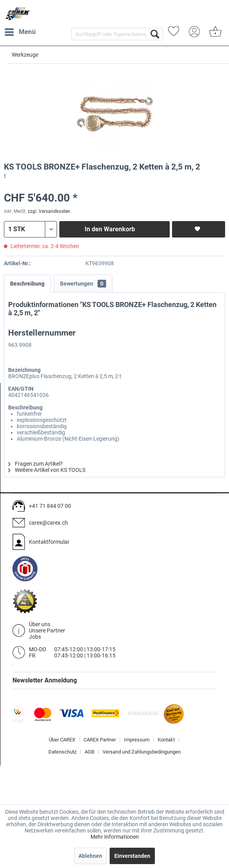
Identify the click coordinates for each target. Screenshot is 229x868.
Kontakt (166, 740)
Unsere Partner (47, 630)
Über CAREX (62, 740)
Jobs (35, 637)
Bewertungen (83, 284)
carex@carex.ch (48, 523)
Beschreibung (27, 284)
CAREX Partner (100, 740)
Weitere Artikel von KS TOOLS (47, 470)
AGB (90, 752)
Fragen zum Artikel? (36, 464)
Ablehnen (90, 856)
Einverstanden (132, 856)
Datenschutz (62, 752)
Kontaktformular (49, 542)
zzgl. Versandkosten (49, 211)
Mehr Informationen (115, 837)
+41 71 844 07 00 (50, 506)
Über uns (40, 624)
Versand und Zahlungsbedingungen (142, 752)
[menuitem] (20, 32)
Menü (20, 31)
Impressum (137, 740)
